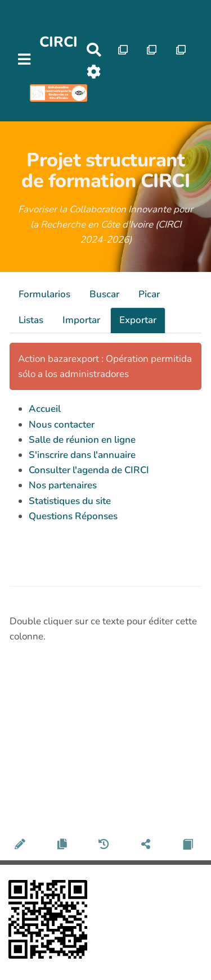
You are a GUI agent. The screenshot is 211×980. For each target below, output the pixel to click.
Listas (31, 320)
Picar (149, 294)
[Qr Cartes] (123, 50)
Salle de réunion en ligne (82, 440)
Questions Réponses (73, 516)
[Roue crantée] (94, 72)
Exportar (138, 320)
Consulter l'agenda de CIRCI (89, 470)
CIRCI (59, 42)
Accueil (45, 409)
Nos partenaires (63, 485)
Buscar (104, 294)
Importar (81, 320)
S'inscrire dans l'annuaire (82, 455)
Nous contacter (62, 425)
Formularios (44, 294)
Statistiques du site (70, 501)
